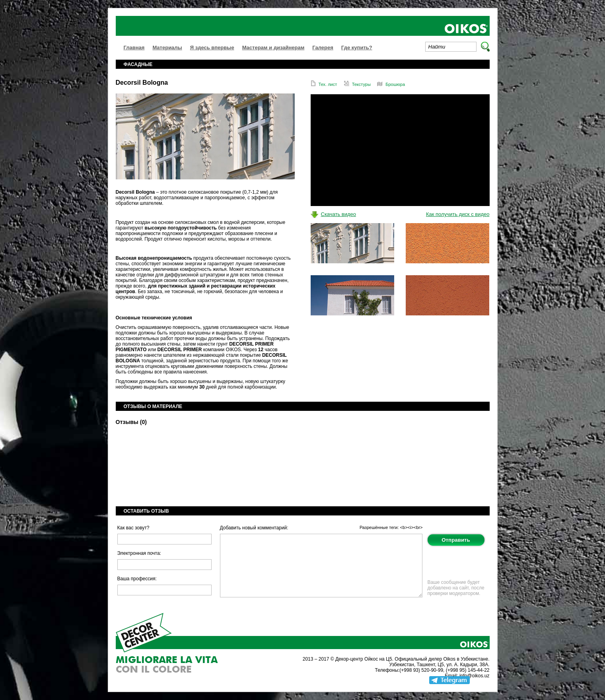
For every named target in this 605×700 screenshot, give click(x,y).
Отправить (456, 540)
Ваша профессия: (137, 579)
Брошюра (391, 84)
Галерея (323, 48)
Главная (134, 48)
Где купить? (357, 48)
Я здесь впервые (212, 48)
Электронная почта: (139, 553)
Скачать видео (339, 214)
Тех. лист (324, 84)
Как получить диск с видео (458, 214)
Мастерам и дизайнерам (273, 48)
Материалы (167, 48)
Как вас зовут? (133, 528)
